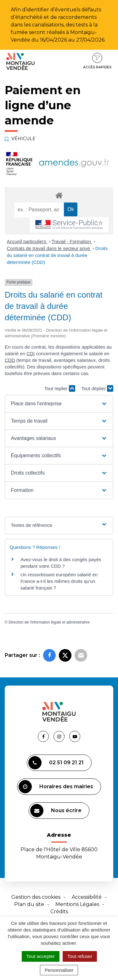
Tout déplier (97, 388)
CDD (10, 360)
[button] (59, 404)
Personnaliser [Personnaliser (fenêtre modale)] (59, 970)
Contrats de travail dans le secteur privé (49, 248)
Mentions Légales (77, 904)
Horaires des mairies (56, 787)
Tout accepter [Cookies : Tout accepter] (41, 956)
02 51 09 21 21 (56, 763)
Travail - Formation (72, 241)
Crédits (59, 912)
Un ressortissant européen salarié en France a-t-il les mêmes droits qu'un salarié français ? (59, 581)
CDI (31, 353)
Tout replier (60, 388)
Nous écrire (56, 811)
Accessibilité (87, 897)
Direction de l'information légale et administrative (49, 622)
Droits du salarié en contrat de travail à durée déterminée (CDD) (57, 255)
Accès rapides (97, 61)
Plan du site (29, 904)
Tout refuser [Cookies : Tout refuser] (80, 956)
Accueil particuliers (27, 241)
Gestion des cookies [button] (36, 897)
